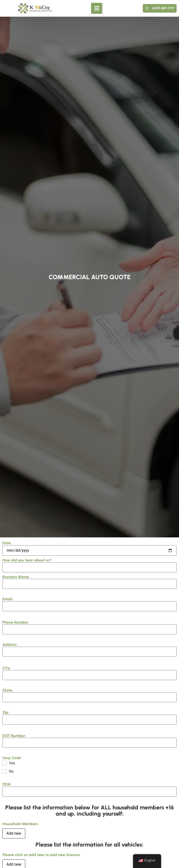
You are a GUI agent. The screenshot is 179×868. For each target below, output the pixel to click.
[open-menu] (97, 8)
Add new (14, 833)
